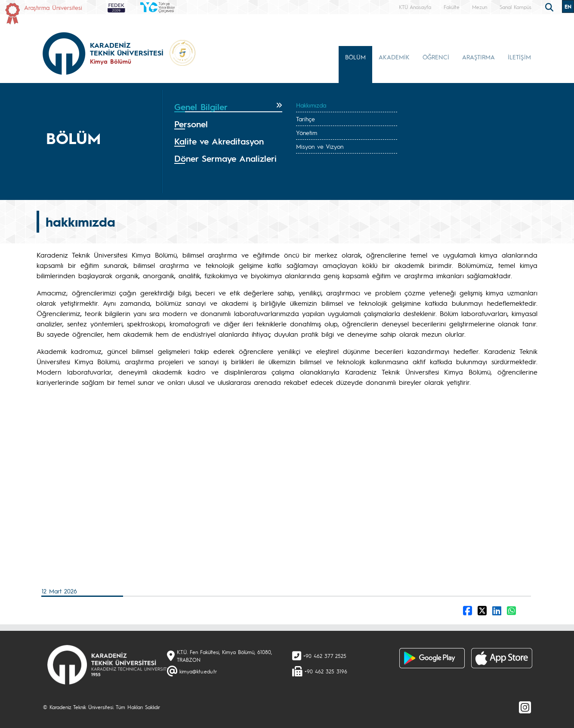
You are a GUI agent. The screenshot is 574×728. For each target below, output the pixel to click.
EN (568, 6)
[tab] (228, 107)
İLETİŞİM (519, 57)
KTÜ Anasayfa (415, 7)
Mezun (480, 7)
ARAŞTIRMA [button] (478, 57)
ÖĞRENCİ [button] (436, 57)
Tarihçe (306, 119)
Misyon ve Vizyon (320, 146)
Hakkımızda (311, 105)
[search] (550, 6)
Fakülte (452, 7)
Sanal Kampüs (515, 7)
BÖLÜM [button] (355, 57)
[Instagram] (525, 707)
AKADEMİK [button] (394, 57)
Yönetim (307, 132)
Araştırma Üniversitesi (53, 7)
